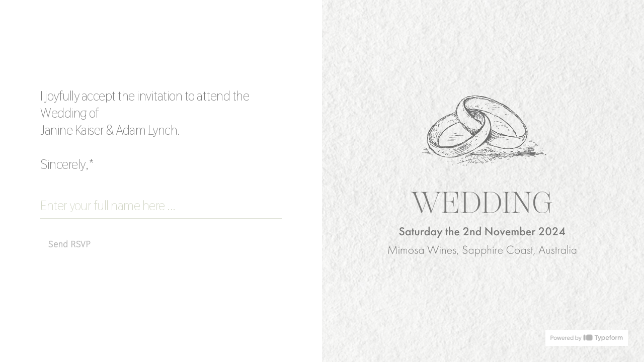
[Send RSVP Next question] (69, 244)
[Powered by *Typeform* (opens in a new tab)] (587, 338)
